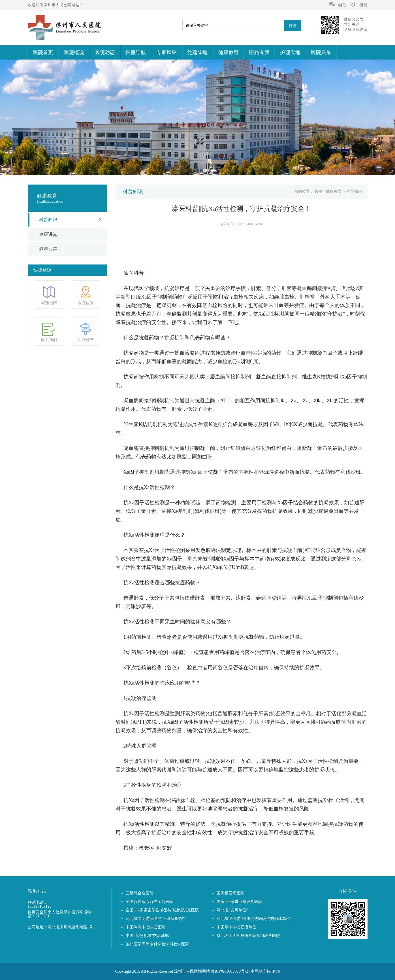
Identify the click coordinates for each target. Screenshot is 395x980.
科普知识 (48, 220)
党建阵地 (197, 52)
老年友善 (48, 249)
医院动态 (105, 52)
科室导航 (136, 52)
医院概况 (74, 52)
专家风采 (166, 52)
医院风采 (321, 52)
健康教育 (229, 52)
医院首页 (43, 52)
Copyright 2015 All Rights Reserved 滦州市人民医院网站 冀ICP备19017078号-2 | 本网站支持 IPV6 (198, 971)
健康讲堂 (48, 234)
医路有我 (259, 52)
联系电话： (38, 903)
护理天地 (290, 52)
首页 (319, 191)
